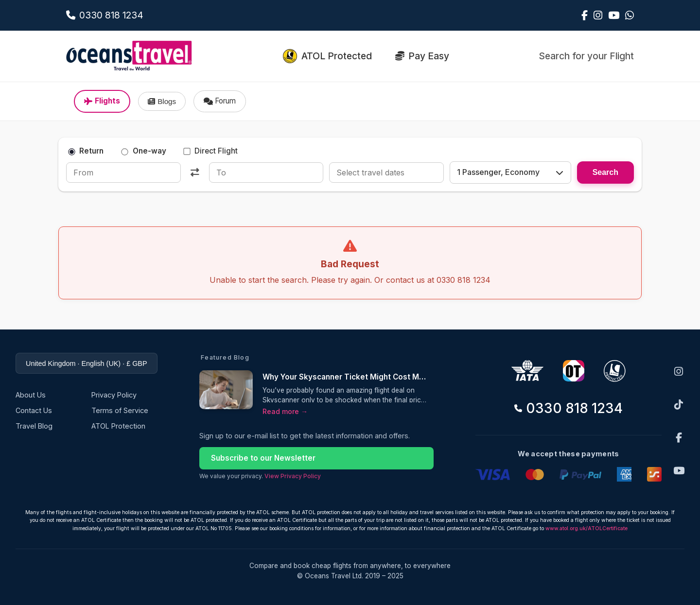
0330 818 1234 (569, 408)
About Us (31, 395)
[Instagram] (679, 372)
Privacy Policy (114, 395)
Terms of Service (120, 410)
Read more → (285, 411)
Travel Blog (34, 426)
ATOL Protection (118, 426)
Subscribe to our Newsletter (263, 458)
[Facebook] (679, 438)
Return (86, 151)
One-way (144, 151)
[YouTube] (679, 471)
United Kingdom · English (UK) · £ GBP (87, 363)
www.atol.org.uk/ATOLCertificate (586, 528)
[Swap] (195, 173)
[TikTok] (679, 405)
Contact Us (34, 410)
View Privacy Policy (293, 476)
